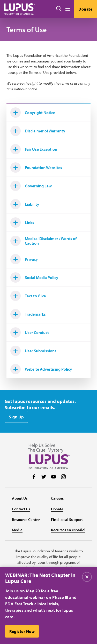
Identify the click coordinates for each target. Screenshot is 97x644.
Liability (25, 204)
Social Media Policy (34, 277)
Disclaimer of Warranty (38, 131)
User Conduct (30, 332)
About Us (20, 498)
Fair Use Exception (34, 149)
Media (17, 530)
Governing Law (31, 186)
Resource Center (26, 519)
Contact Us (21, 509)
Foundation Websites (36, 168)
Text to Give (28, 296)
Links (22, 222)
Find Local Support (67, 519)
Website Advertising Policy (41, 369)
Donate (85, 9)
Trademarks (28, 314)
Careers (57, 498)
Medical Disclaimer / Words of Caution (43, 241)
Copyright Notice (33, 113)
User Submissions (33, 351)
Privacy (24, 259)
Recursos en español (68, 530)
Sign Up (16, 417)
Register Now (22, 631)
